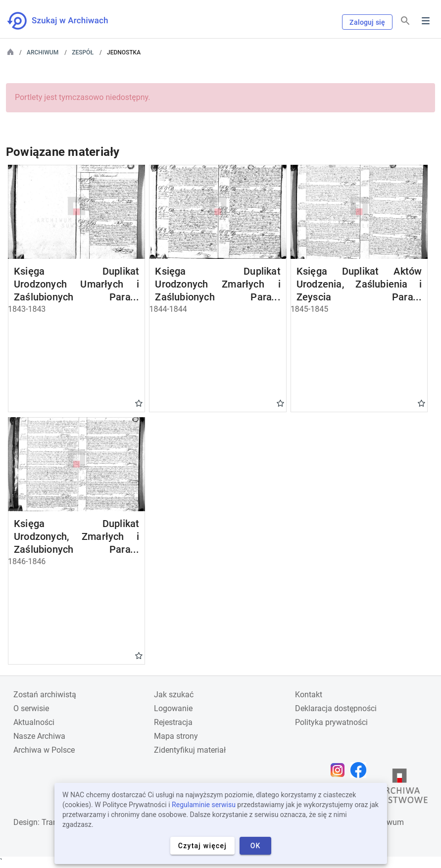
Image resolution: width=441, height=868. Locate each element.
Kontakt (309, 695)
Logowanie (173, 708)
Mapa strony (176, 736)
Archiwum (43, 52)
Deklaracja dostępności (336, 708)
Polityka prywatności (331, 722)
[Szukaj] (405, 21)
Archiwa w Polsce (44, 750)
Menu (426, 21)
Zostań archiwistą (45, 695)
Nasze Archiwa (39, 736)
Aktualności (34, 722)
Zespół (83, 52)
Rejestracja (173, 722)
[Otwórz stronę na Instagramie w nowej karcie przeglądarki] (340, 770)
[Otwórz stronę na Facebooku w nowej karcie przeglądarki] (361, 770)
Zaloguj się (367, 22)
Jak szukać (174, 695)
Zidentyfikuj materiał (190, 750)
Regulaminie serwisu (204, 805)
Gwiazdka (139, 403)
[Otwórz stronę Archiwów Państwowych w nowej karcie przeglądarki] (399, 788)
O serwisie (31, 708)
